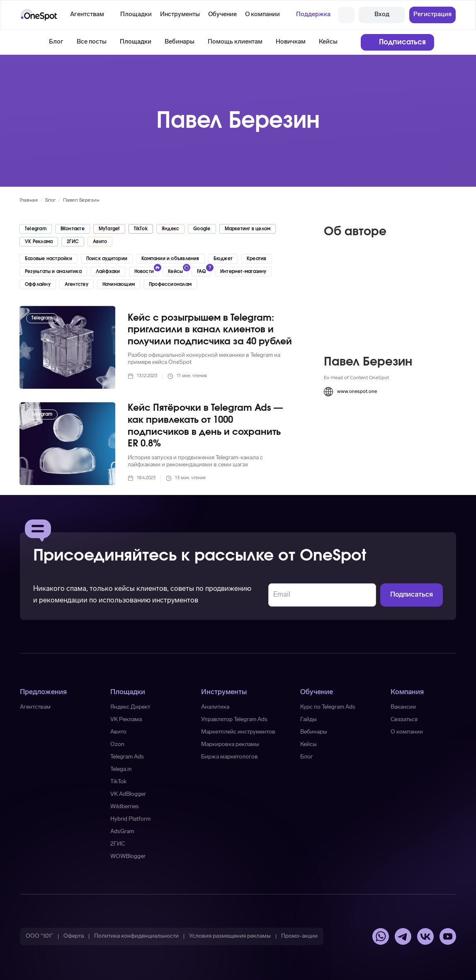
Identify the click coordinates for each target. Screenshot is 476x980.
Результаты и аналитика (53, 272)
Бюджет (223, 259)
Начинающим (119, 284)
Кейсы (328, 42)
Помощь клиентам (235, 42)
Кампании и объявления (170, 259)
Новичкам (291, 42)
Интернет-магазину (243, 272)
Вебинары (180, 42)
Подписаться (402, 42)
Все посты (92, 42)
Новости (144, 272)
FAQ (202, 272)
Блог (56, 42)
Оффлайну (38, 284)
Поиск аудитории (107, 259)
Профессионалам (170, 284)
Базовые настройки (49, 259)
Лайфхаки (108, 272)
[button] (136, 15)
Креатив (257, 259)
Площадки (136, 42)
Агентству (76, 284)
